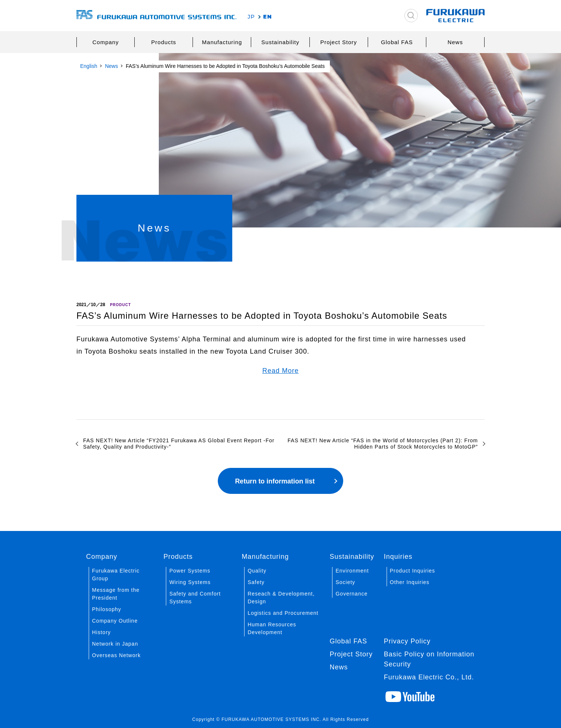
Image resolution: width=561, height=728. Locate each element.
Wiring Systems (190, 582)
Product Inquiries (413, 571)
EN (268, 17)
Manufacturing (222, 42)
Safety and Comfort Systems (195, 598)
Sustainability (280, 42)
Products (164, 42)
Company (106, 42)
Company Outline (115, 621)
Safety (256, 582)
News (455, 42)
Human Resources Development (272, 628)
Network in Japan (115, 644)
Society (345, 582)
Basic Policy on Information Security (429, 659)
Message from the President (116, 594)
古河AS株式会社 (156, 16)
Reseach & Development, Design (281, 598)
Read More (280, 371)
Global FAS (397, 42)
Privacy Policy (407, 641)
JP (251, 17)
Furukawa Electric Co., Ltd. (429, 677)
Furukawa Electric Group (116, 575)
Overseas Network (116, 655)
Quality (257, 571)
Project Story (339, 42)
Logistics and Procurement (283, 613)
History (101, 632)
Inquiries (398, 557)
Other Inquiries (410, 582)
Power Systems (190, 571)
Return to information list (275, 481)
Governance (351, 594)
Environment (352, 571)
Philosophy (107, 609)
